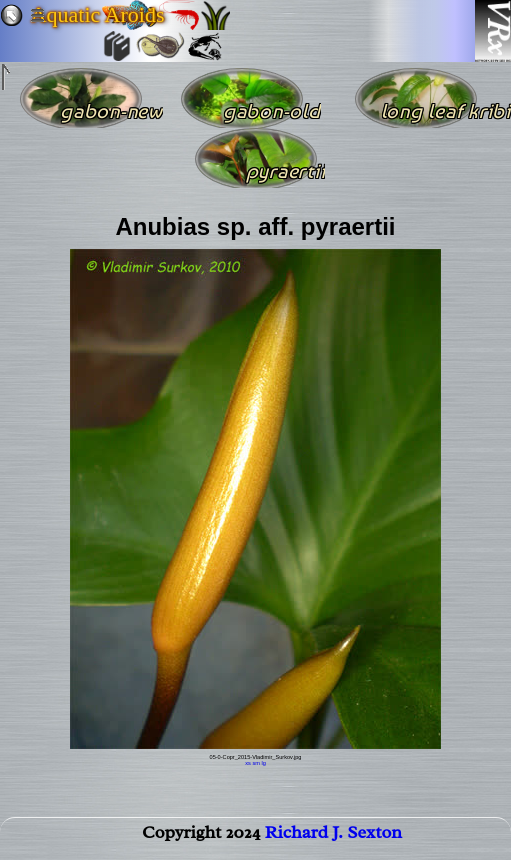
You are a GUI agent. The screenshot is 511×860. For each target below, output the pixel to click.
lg (263, 763)
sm (255, 763)
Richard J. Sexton (333, 836)
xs (248, 763)
